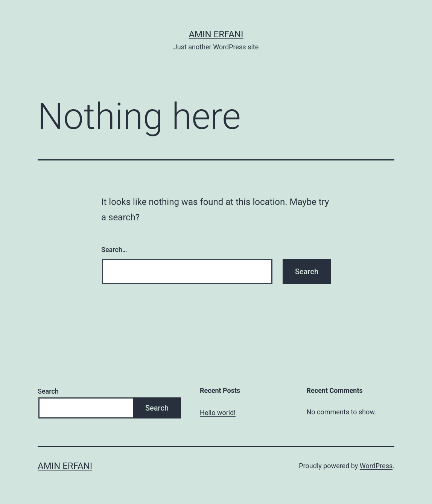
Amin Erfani (216, 34)
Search (48, 391)
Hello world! (218, 413)
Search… (114, 250)
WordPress (376, 466)
